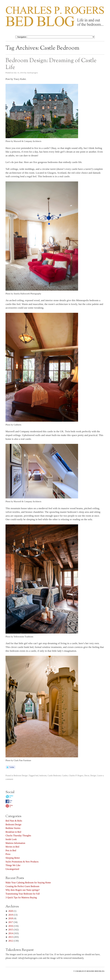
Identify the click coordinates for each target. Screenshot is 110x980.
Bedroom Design (20, 775)
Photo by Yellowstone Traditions (19, 637)
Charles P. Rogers (76, 775)
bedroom (43, 775)
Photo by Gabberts (13, 425)
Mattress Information (15, 843)
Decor (87, 775)
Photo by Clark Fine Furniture (18, 760)
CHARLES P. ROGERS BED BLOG (90, 971)
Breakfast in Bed (13, 832)
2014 (11, 933)
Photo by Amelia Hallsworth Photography (23, 294)
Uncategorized (12, 869)
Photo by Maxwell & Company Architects (23, 141)
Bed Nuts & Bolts (14, 821)
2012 (11, 941)
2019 (11, 915)
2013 (11, 937)
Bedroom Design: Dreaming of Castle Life (51, 64)
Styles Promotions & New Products (22, 862)
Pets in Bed (11, 850)
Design (93, 775)
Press (8, 854)
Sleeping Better (13, 858)
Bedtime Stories (13, 828)
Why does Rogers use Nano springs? (23, 890)
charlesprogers (32, 73)
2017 (11, 922)
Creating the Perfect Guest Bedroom (22, 886)
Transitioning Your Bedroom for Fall (23, 894)
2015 (11, 930)
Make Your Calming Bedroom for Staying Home (28, 883)
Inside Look (11, 839)
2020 (11, 911)
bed (37, 775)
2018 (11, 918)
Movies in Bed (12, 847)
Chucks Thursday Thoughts (18, 836)
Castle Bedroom (54, 775)
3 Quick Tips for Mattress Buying (21, 897)
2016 (11, 926)
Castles (65, 775)
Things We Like (13, 865)
